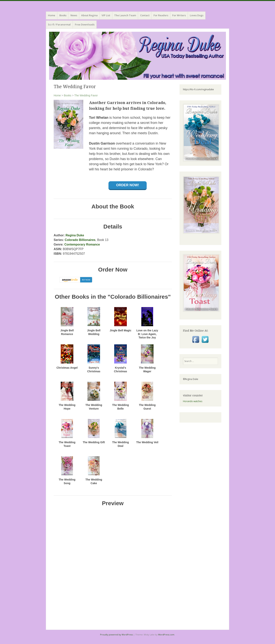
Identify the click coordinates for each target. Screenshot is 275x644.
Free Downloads (85, 24)
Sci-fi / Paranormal (59, 24)
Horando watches (193, 401)
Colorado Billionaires (80, 240)
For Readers (161, 15)
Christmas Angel (67, 368)
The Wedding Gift (94, 442)
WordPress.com (166, 635)
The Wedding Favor (86, 95)
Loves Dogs (197, 15)
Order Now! (128, 185)
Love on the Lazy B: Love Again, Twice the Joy (147, 334)
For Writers (179, 15)
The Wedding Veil (147, 442)
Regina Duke (75, 235)
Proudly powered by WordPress (116, 635)
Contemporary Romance (82, 244)
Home (52, 15)
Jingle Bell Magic (121, 330)
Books (68, 95)
